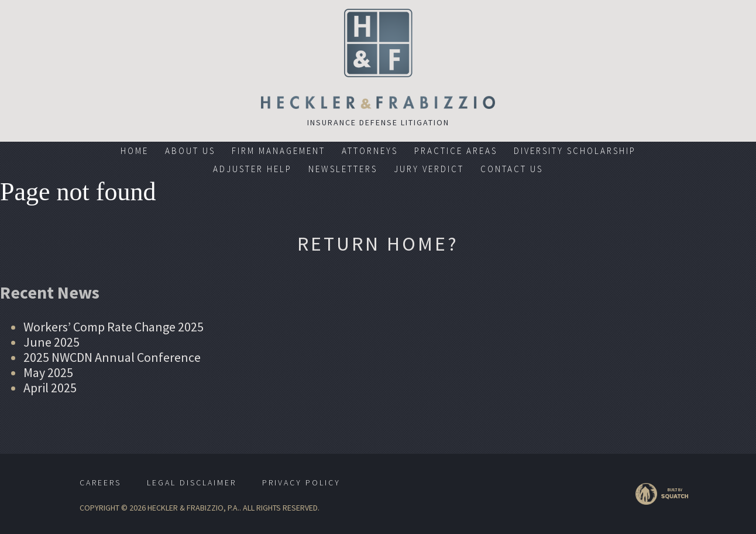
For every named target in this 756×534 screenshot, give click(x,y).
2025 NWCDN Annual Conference (112, 357)
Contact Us (512, 169)
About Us (190, 151)
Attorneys (370, 151)
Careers (100, 482)
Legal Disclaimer (192, 482)
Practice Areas (456, 151)
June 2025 (51, 342)
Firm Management (279, 151)
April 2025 (50, 388)
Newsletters (343, 169)
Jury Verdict (429, 169)
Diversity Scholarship (575, 151)
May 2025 (48, 372)
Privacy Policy (301, 482)
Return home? (378, 244)
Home (135, 151)
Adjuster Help (252, 169)
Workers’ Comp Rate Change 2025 (114, 327)
